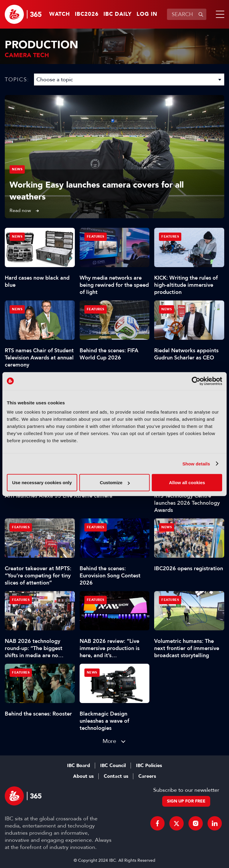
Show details (196, 463)
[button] (219, 14)
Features (96, 237)
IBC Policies (149, 766)
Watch (60, 14)
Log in (147, 14)
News (17, 169)
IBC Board (79, 766)
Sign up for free (186, 801)
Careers (147, 776)
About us (83, 776)
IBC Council (113, 766)
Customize (115, 483)
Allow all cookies (187, 483)
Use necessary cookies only (42, 483)
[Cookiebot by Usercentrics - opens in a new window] (196, 381)
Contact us (116, 776)
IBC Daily (118, 14)
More (109, 741)
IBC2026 (87, 14)
